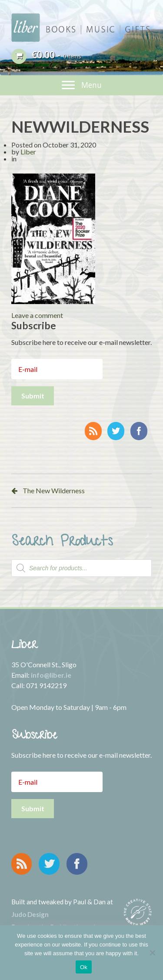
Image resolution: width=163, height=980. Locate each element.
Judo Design (30, 914)
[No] (152, 953)
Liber (28, 152)
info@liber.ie (51, 675)
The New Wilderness (54, 490)
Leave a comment (37, 315)
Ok (84, 967)
